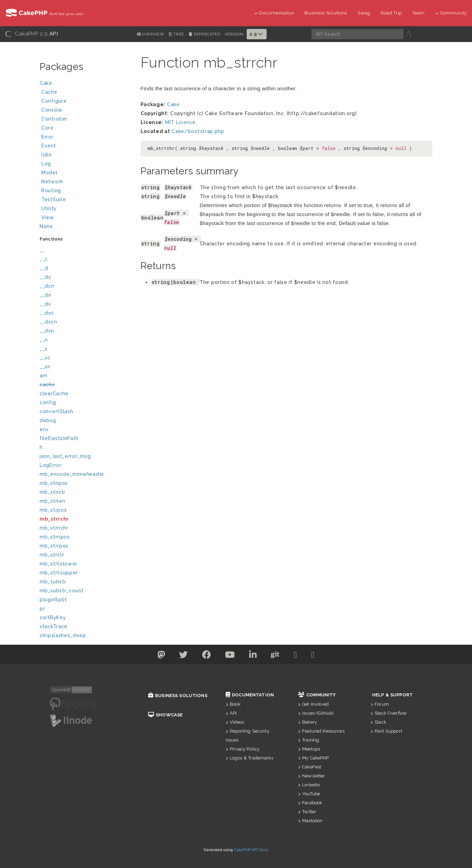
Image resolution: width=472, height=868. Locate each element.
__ (42, 250)
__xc (45, 358)
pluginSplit (53, 600)
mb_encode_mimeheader (72, 474)
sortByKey (53, 617)
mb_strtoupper (59, 573)
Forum (380, 704)
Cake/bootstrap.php (198, 131)
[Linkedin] (253, 656)
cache (47, 385)
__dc (45, 277)
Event (49, 146)
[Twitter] (161, 656)
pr (42, 609)
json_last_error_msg (65, 456)
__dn (45, 295)
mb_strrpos (54, 546)
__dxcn (48, 322)
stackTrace (54, 626)
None (46, 226)
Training (309, 740)
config (48, 402)
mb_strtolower (59, 564)
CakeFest (310, 767)
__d (44, 268)
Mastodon (310, 821)
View (85, 218)
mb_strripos (55, 537)
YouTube (309, 794)
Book (233, 704)
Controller (85, 120)
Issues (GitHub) (316, 713)
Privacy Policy (243, 749)
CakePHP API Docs (251, 850)
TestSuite (85, 200)
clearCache (54, 394)
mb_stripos (54, 483)
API (231, 713)
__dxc (47, 313)
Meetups (309, 749)
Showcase (165, 715)
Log (85, 165)
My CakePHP (314, 758)
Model (85, 173)
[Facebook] (207, 656)
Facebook (310, 803)
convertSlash (56, 411)
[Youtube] (230, 656)
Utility (49, 208)
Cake (85, 84)
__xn (45, 367)
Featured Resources (321, 731)
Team (419, 13)
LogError (51, 465)
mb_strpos (53, 510)
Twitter (307, 812)
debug (48, 420)
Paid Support (386, 731)
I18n (47, 155)
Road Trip (391, 13)
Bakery (307, 722)
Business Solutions (326, 13)
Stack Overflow (389, 713)
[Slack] (296, 656)
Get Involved (313, 704)
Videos (235, 722)
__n (44, 340)
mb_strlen (52, 501)
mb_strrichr (54, 528)
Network (85, 182)
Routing (85, 191)
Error (48, 137)
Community (451, 13)
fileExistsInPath (59, 438)
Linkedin (309, 785)
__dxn (47, 331)
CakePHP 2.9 (32, 34)
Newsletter (312, 776)
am (43, 376)
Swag (364, 13)
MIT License (180, 122)
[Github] (275, 656)
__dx (45, 304)
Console (85, 111)
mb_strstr (52, 555)
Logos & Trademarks (249, 758)
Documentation (274, 13)
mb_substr (53, 582)
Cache (85, 93)
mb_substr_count (62, 591)
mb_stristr (53, 492)
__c (44, 259)
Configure (54, 101)
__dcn (47, 286)
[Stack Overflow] (313, 656)
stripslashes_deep (63, 635)
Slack (378, 722)
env (44, 429)
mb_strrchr (54, 519)
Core (48, 128)
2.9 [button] (257, 34)
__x (44, 349)
